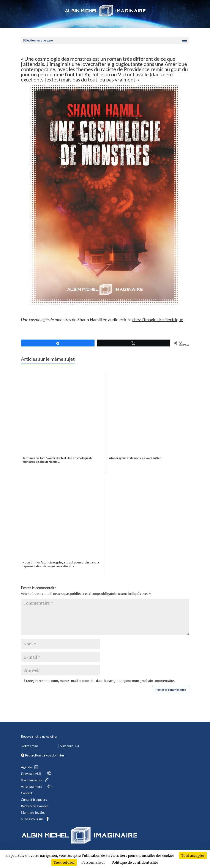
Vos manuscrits (36, 780)
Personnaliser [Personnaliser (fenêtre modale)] (93, 862)
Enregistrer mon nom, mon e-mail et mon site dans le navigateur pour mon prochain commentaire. (100, 681)
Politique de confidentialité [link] (135, 862)
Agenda (30, 767)
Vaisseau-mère (37, 787)
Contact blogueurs (34, 799)
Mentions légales (33, 812)
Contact (27, 793)
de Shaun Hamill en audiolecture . (102, 319)
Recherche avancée (35, 806)
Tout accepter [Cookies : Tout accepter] (193, 855)
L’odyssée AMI (37, 774)
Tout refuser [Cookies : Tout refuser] (64, 862)
